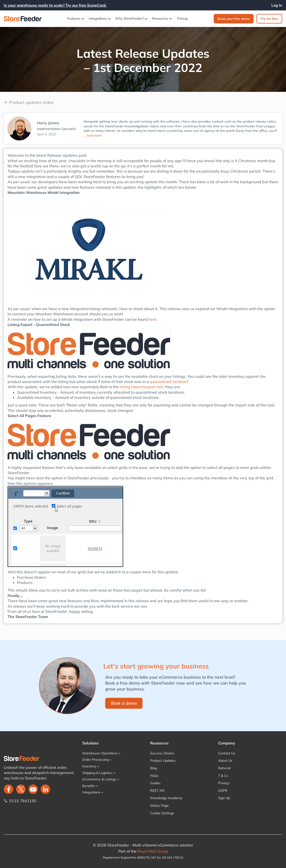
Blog (154, 768)
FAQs (154, 776)
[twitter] (21, 789)
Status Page (159, 806)
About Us (225, 761)
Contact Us (227, 753)
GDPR (223, 791)
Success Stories (162, 753)
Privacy (224, 783)
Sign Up (224, 798)
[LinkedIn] (45, 789)
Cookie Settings (162, 813)
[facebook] (9, 789)
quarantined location (168, 382)
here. (153, 319)
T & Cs (223, 776)
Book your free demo (234, 19)
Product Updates (163, 761)
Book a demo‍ (124, 703)
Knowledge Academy (166, 798)
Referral (224, 768)
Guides (155, 783)
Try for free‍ (269, 19)
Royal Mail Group (153, 851)
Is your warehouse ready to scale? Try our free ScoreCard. (55, 5)
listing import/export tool (141, 387)
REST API (157, 791)
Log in (277, 5)
